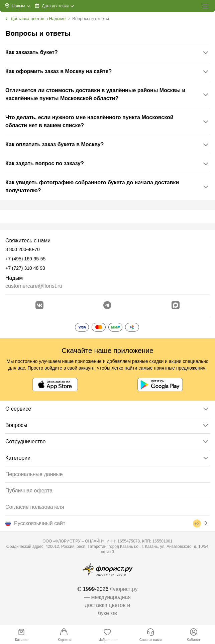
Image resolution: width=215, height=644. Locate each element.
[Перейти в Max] (176, 305)
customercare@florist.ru (34, 286)
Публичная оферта (29, 491)
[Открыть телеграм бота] (107, 305)
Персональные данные (34, 474)
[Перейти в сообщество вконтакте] (39, 305)
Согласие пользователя (35, 507)
